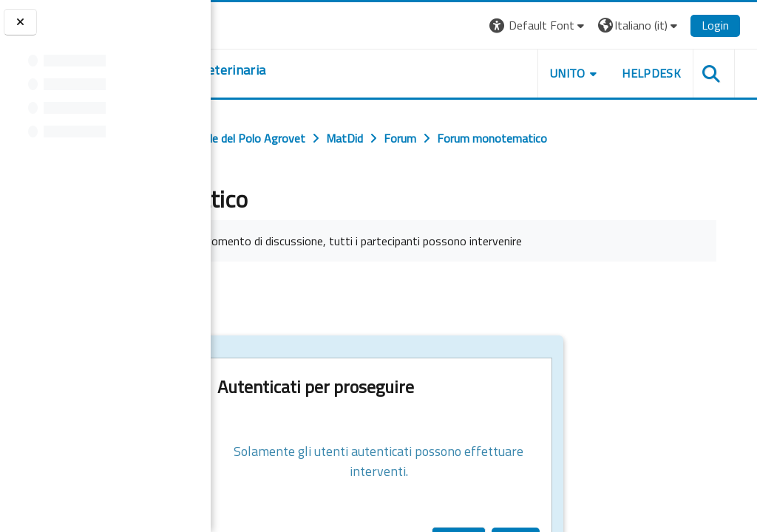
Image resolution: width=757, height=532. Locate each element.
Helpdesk (668, 73)
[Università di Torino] (257, 24)
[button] (554, 25)
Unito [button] (584, 73)
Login (731, 25)
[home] (329, 70)
